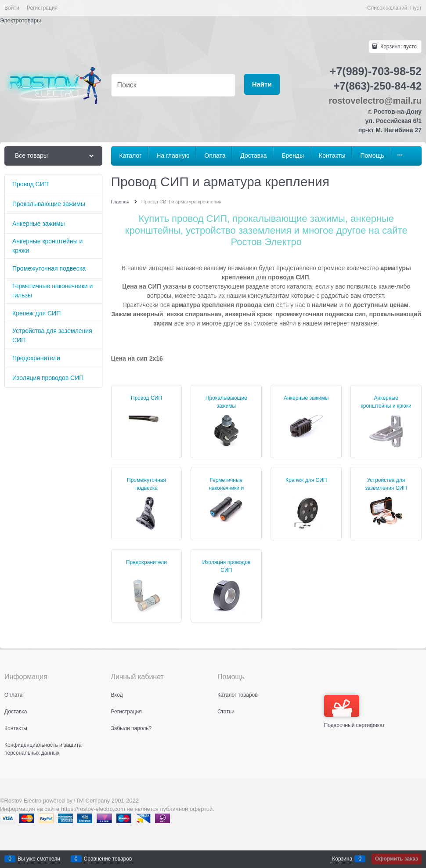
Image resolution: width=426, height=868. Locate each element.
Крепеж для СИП (306, 480)
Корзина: (398, 47)
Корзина (342, 859)
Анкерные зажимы (306, 398)
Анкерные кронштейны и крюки (386, 402)
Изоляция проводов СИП (226, 566)
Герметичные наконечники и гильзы (226, 488)
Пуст (416, 8)
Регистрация (42, 8)
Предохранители (146, 562)
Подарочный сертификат (355, 712)
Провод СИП (146, 398)
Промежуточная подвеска (146, 484)
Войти (12, 8)
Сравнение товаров (108, 859)
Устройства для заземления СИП (386, 484)
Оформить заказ (397, 859)
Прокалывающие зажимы (226, 402)
